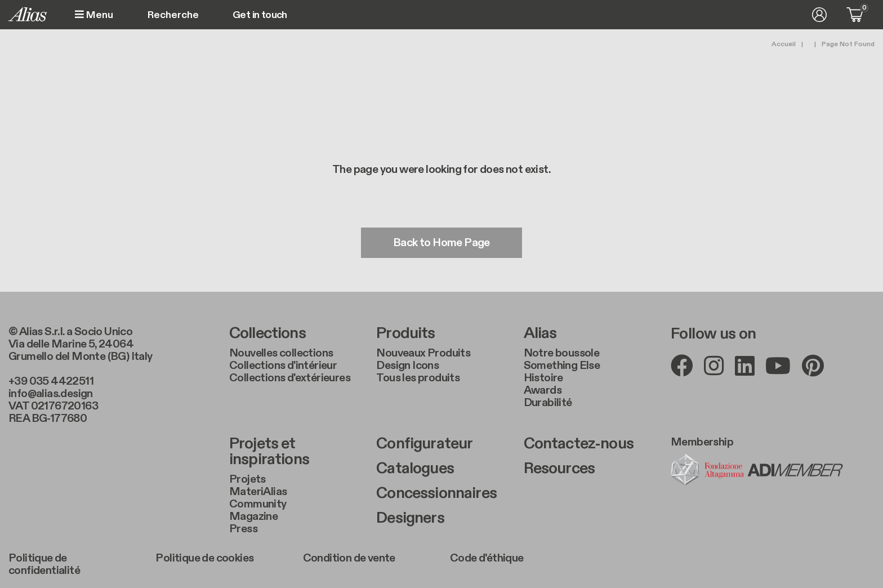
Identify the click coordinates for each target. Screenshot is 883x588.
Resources (559, 469)
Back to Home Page (441, 243)
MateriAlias (258, 492)
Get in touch (260, 15)
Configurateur (424, 444)
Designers (410, 518)
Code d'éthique (487, 558)
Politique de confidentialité (44, 564)
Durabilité (548, 403)
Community (258, 504)
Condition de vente (349, 558)
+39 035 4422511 (51, 381)
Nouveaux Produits (423, 353)
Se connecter (819, 15)
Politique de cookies (204, 558)
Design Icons (407, 366)
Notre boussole (562, 353)
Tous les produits (418, 378)
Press (243, 529)
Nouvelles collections (281, 353)
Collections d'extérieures (290, 378)
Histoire (543, 378)
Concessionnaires (436, 493)
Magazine (253, 516)
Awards (543, 390)
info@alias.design (51, 394)
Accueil (784, 44)
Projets (247, 479)
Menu (94, 15)
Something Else (562, 366)
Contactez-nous (579, 444)
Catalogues (415, 469)
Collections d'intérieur (283, 366)
